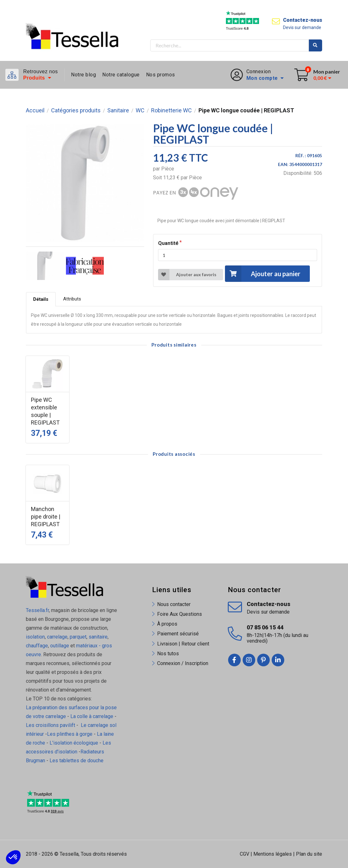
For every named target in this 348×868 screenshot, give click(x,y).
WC (140, 110)
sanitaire (98, 637)
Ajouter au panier (262, 273)
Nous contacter (174, 604)
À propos (167, 624)
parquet (78, 637)
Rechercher (316, 45)
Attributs (72, 299)
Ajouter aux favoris (187, 275)
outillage (60, 646)
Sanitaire (118, 110)
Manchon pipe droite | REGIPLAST (46, 517)
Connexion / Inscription (183, 663)
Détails (41, 299)
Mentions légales (273, 854)
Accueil (35, 110)
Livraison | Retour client (183, 644)
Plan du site (309, 854)
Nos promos (161, 75)
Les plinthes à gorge (70, 734)
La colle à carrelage (92, 716)
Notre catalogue (121, 75)
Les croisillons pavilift (50, 725)
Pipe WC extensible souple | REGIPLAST (45, 411)
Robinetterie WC (171, 110)
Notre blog (83, 75)
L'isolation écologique (74, 743)
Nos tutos (168, 654)
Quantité (168, 243)
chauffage (37, 646)
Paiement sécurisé (178, 634)
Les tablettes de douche (77, 761)
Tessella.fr (37, 610)
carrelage (57, 637)
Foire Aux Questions (180, 614)
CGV (245, 854)
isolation (35, 637)
